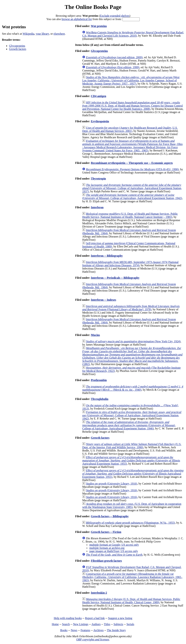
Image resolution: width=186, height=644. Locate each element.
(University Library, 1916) (111, 484)
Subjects (118, 624)
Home (55, 624)
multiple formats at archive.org (107, 548)
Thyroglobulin (100, 399)
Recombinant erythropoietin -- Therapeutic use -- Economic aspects (132, 163)
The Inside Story (116, 630)
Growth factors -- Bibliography (110, 516)
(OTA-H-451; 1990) (132, 169)
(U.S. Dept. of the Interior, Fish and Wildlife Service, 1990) (132, 446)
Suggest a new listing (120, 618)
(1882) (132, 356)
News (74, 630)
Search (66, 624)
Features (85, 630)
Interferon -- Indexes (103, 300)
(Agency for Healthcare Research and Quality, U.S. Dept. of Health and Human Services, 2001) (130, 129)
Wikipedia (28, 34)
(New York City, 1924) (133, 341)
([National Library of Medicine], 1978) (131, 308)
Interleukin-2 (99, 593)
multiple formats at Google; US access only (114, 545)
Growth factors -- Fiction (106, 532)
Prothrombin (99, 380)
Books (64, 630)
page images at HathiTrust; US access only (114, 551)
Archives (99, 630)
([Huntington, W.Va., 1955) (130, 523)
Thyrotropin (98, 179)
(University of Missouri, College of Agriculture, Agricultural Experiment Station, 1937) (132, 188)
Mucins (95, 335)
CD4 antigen (99, 96)
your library (42, 34)
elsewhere (59, 34)
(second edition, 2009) (114, 57)
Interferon (97, 207)
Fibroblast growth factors (106, 561)
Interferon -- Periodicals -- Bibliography (115, 278)
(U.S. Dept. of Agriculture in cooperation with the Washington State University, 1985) (132, 505)
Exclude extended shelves (115, 16)
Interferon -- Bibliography (107, 256)
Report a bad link (95, 618)
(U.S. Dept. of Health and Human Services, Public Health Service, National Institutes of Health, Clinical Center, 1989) (131, 601)
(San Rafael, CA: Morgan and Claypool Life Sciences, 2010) (133, 34)
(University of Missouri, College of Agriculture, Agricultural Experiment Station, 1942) (132, 197)
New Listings (81, 624)
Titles (107, 624)
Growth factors (18, 49)
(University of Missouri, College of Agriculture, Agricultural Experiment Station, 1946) (129, 425)
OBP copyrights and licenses (93, 639)
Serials (130, 624)
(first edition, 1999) (113, 67)
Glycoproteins (17, 46)
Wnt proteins (99, 26)
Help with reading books (68, 618)
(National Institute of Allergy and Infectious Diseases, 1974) (130, 264)
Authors (96, 624)
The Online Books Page (93, 7)
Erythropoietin (100, 121)
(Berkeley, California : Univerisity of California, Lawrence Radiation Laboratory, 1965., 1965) (132, 577)
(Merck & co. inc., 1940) (133, 388)
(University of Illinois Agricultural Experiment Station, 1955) (131, 460)
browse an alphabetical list (77, 19)
